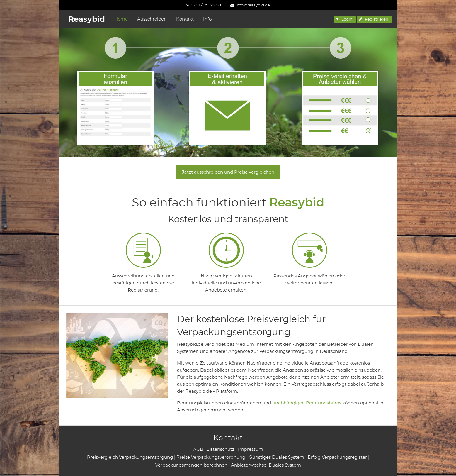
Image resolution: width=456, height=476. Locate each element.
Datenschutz (221, 449)
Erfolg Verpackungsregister (337, 457)
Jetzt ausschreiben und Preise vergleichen (228, 172)
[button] (345, 19)
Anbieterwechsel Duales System (266, 465)
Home (121, 19)
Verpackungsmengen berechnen (191, 465)
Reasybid (87, 19)
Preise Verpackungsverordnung (211, 457)
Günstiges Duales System (277, 457)
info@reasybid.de (250, 5)
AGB (198, 449)
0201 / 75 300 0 (204, 5)
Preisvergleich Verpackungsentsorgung (130, 457)
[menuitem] (204, 5)
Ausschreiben (152, 19)
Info (207, 19)
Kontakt (185, 19)
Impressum (251, 449)
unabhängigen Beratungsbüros (307, 403)
